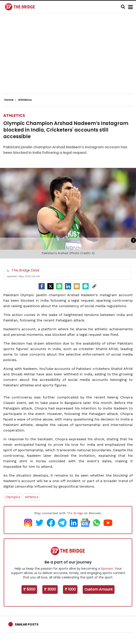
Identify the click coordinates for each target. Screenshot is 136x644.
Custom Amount (99, 589)
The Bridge (75, 513)
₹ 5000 (29, 589)
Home (10, 100)
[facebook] (42, 286)
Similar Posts (27, 624)
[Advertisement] (70, 57)
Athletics (14, 115)
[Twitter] (50, 286)
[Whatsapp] (59, 286)
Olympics (13, 497)
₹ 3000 (50, 589)
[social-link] (94, 286)
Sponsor (107, 569)
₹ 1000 (70, 589)
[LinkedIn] (68, 286)
